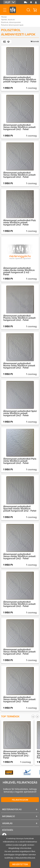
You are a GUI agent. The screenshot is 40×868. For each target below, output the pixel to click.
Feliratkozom (20, 800)
